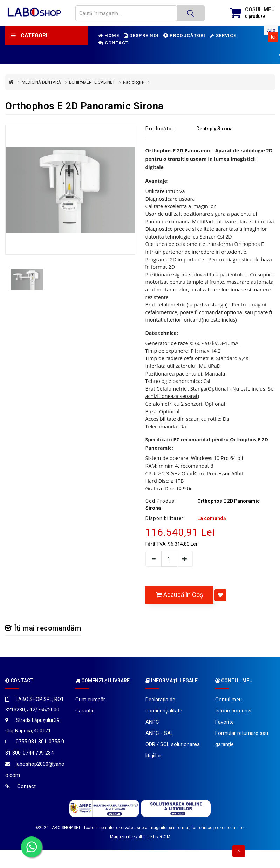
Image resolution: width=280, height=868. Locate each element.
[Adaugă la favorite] (220, 595)
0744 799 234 (38, 753)
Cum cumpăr (90, 700)
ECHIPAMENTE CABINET (92, 82)
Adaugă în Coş (179, 595)
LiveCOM (162, 837)
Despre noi (141, 36)
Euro (271, 30)
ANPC (152, 722)
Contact (114, 43)
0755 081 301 (31, 742)
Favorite (224, 722)
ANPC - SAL (159, 733)
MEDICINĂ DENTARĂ (41, 82)
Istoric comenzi (233, 711)
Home (109, 36)
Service (223, 36)
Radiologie (133, 82)
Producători (184, 36)
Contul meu (228, 700)
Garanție (85, 711)
